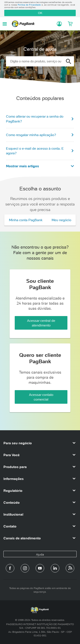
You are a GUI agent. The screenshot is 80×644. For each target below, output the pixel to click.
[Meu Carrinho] (70, 24)
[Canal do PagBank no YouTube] (40, 568)
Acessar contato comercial (41, 397)
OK (40, 13)
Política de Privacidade (29, 5)
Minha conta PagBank (26, 220)
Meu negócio (61, 220)
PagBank (33, 24)
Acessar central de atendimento (41, 323)
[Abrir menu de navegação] (5, 24)
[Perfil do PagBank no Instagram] (25, 568)
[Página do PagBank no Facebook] (10, 568)
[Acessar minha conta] (58, 24)
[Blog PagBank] (70, 568)
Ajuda (40, 554)
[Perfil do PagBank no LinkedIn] (55, 568)
